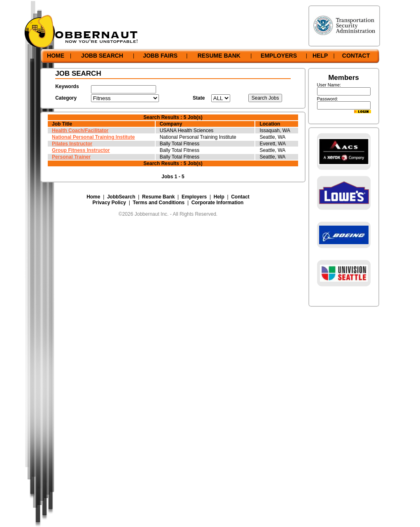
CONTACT (356, 56)
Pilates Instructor (72, 144)
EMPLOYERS (279, 56)
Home (93, 197)
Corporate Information (218, 203)
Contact (240, 197)
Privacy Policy (109, 203)
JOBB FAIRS (160, 56)
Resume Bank (158, 197)
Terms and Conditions (159, 203)
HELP (320, 56)
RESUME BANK (219, 56)
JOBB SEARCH (102, 56)
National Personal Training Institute (93, 137)
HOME (56, 56)
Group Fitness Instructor (81, 150)
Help (219, 197)
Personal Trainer (71, 157)
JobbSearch (121, 197)
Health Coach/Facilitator (80, 131)
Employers (194, 197)
